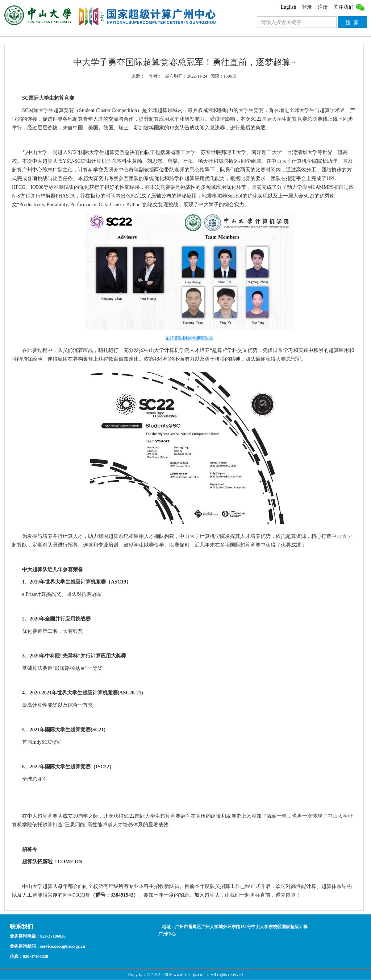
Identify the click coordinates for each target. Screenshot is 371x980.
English (289, 7)
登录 (307, 7)
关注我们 (349, 7)
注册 (323, 7)
